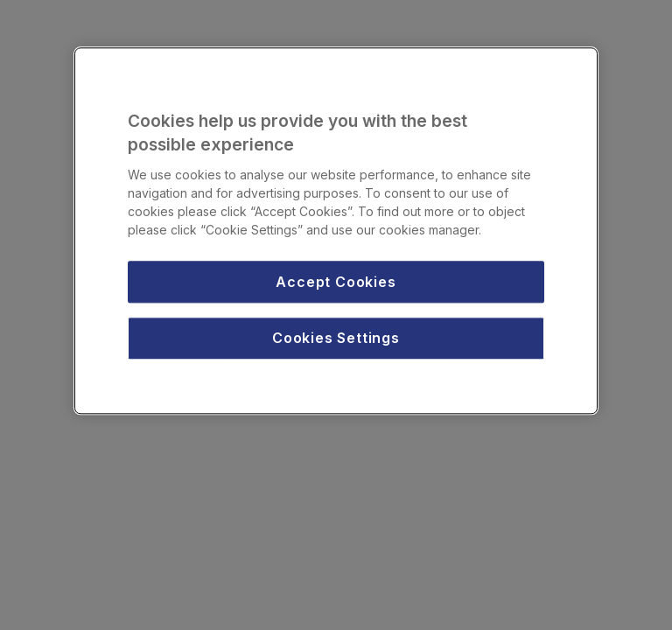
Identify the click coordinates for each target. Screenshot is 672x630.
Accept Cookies (336, 282)
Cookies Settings (336, 338)
